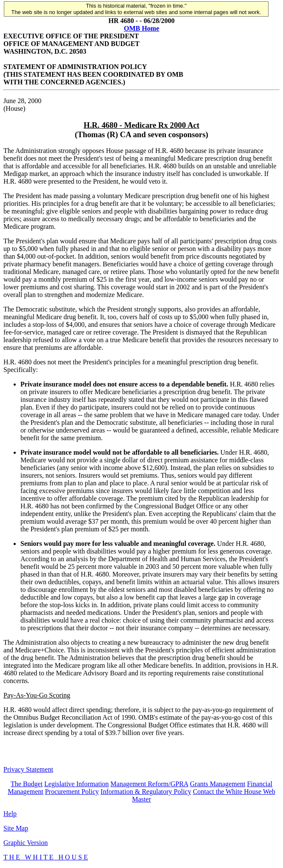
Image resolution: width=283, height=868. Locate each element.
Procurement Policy (72, 792)
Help (10, 814)
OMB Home (141, 28)
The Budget (27, 784)
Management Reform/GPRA (150, 784)
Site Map (16, 828)
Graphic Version (26, 843)
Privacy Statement (28, 769)
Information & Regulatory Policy (146, 792)
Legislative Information (77, 784)
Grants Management (217, 784)
